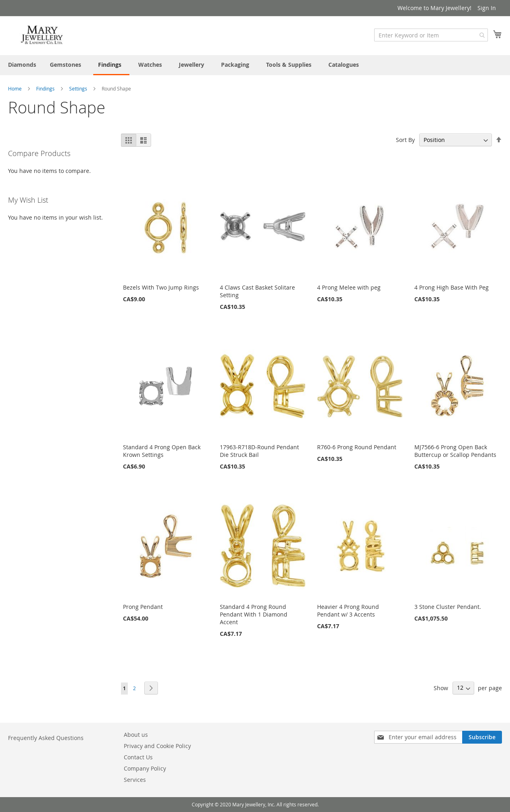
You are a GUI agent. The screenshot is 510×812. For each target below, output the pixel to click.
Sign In (487, 8)
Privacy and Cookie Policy (157, 746)
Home (15, 88)
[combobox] (431, 35)
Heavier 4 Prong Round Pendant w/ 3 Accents (348, 611)
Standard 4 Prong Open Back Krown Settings (162, 451)
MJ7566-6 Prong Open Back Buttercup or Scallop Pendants (455, 451)
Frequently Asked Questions (46, 738)
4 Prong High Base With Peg (452, 287)
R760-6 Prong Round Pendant (357, 447)
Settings (79, 88)
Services (135, 780)
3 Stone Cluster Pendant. (448, 607)
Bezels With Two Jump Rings (161, 287)
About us (136, 735)
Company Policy (145, 768)
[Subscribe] (482, 737)
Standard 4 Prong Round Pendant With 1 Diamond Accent (254, 614)
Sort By (405, 140)
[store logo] (42, 35)
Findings (46, 88)
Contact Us (138, 757)
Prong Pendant (143, 607)
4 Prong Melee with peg (349, 287)
